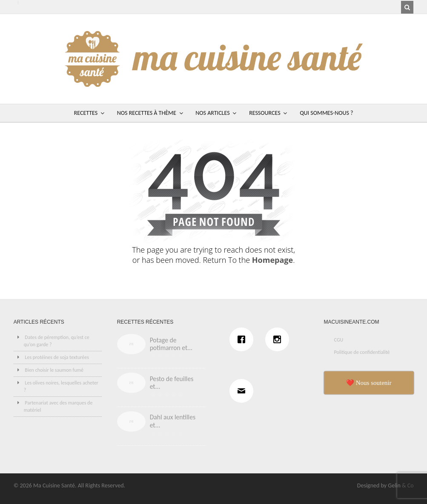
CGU (339, 340)
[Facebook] (244, 339)
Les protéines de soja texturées (57, 357)
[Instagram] (279, 339)
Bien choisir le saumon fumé (54, 370)
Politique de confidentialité (362, 352)
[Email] (244, 391)
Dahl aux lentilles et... (173, 421)
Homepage (272, 260)
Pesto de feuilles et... (172, 383)
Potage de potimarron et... (171, 344)
